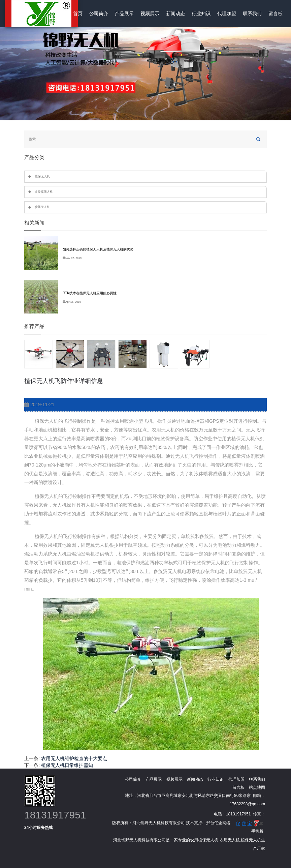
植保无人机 (42, 176)
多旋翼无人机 (44, 192)
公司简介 (99, 13)
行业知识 (201, 13)
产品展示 (124, 13)
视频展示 (150, 13)
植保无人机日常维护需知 (67, 765)
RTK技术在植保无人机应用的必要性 (90, 293)
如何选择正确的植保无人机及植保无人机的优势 (98, 249)
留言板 (276, 13)
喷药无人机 (42, 207)
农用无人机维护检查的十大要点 (74, 758)
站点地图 (257, 787)
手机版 (257, 831)
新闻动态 (175, 13)
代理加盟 (227, 13)
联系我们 (252, 13)
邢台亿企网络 (218, 823)
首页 (78, 13)
